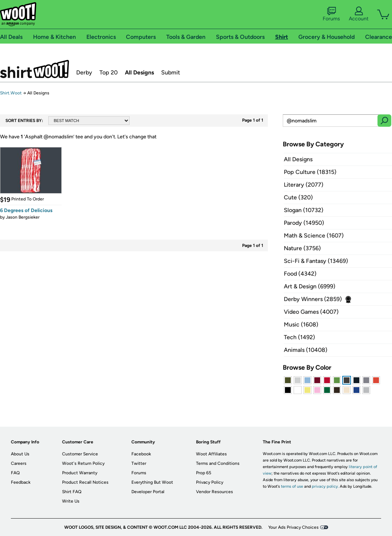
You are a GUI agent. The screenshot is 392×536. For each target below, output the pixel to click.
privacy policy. (325, 486)
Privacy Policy (210, 482)
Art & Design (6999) (310, 286)
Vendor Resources (215, 492)
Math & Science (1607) (314, 235)
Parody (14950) (304, 223)
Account (359, 14)
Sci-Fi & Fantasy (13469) (316, 261)
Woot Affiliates (211, 454)
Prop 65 (204, 473)
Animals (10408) (306, 350)
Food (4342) (300, 274)
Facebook (141, 454)
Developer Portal (148, 492)
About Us (20, 454)
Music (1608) (301, 324)
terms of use (292, 486)
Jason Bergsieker (23, 217)
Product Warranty (80, 473)
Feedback (21, 482)
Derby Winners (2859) (313, 299)
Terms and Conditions (218, 463)
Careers (19, 463)
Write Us (71, 501)
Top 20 (109, 72)
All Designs (139, 72)
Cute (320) (298, 197)
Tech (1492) (299, 337)
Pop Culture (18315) (310, 172)
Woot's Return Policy (83, 463)
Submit (171, 72)
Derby (84, 72)
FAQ (15, 473)
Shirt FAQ (72, 492)
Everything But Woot (152, 482)
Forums (331, 14)
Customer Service (80, 454)
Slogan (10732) (304, 210)
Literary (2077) (304, 185)
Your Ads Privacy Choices (293, 527)
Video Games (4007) (311, 312)
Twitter (139, 463)
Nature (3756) (302, 248)
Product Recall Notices (85, 482)
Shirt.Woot (34, 69)
